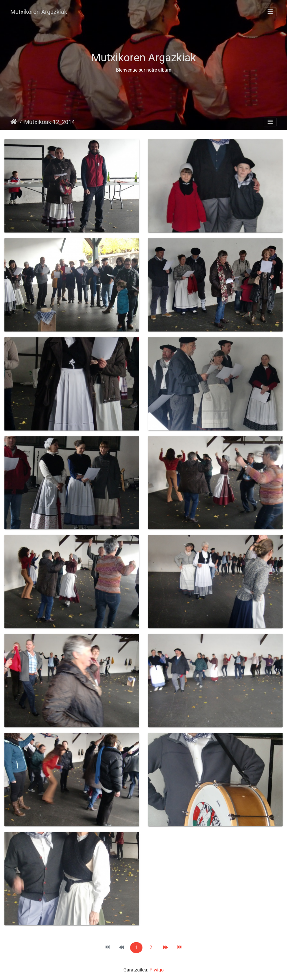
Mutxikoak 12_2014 (49, 122)
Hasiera (14, 122)
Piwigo (157, 970)
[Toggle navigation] (270, 12)
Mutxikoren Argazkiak (39, 12)
